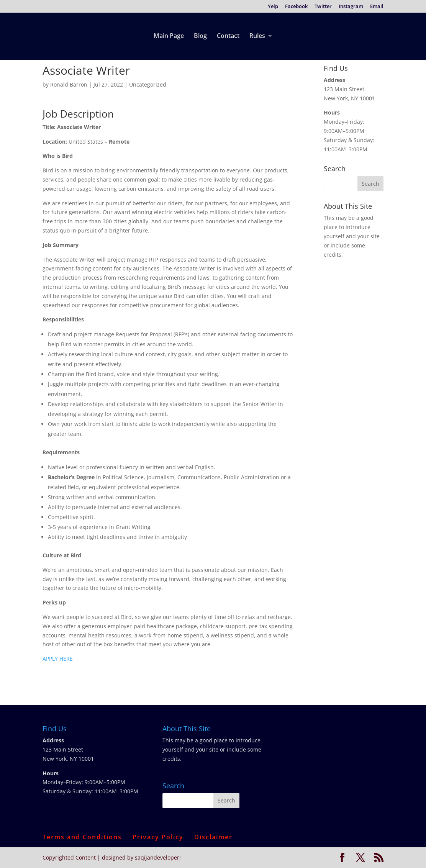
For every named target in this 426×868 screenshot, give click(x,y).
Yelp (273, 7)
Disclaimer (213, 837)
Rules (257, 36)
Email (377, 7)
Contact (228, 36)
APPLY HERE (58, 659)
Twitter (323, 7)
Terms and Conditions (82, 837)
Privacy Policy (158, 837)
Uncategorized (148, 84)
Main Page (169, 36)
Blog (200, 36)
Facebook (296, 7)
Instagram (351, 7)
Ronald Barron (69, 84)
